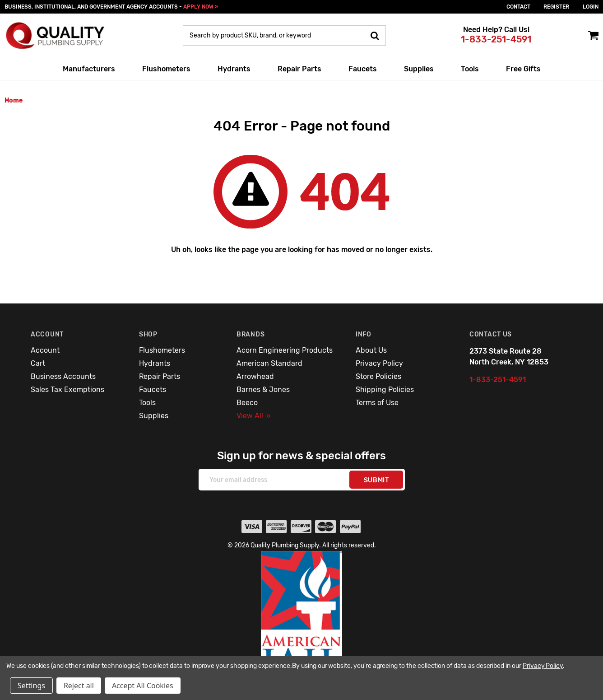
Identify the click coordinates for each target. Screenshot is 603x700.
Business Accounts (63, 376)
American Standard (269, 363)
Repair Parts (299, 69)
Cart (38, 363)
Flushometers (166, 69)
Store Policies (378, 376)
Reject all (79, 686)
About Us (371, 350)
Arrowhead (255, 376)
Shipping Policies (385, 390)
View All (254, 416)
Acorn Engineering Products (285, 350)
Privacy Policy (379, 363)
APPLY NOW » (201, 7)
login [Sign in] (591, 7)
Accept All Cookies (143, 686)
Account (45, 350)
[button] (302, 619)
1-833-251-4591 (496, 39)
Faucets (363, 69)
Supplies (419, 69)
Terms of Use (377, 403)
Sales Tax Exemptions (67, 390)
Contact (518, 7)
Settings (31, 686)
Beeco (247, 403)
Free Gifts (523, 69)
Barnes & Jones (263, 390)
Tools (470, 69)
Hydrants (234, 69)
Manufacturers (89, 69)
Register (556, 7)
